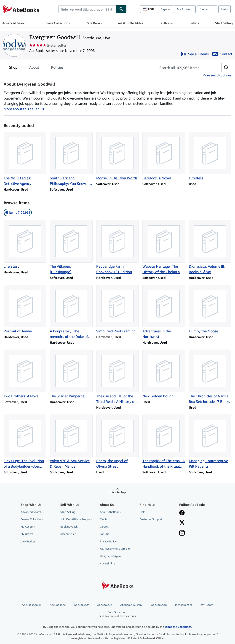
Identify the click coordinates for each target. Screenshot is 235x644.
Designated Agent (111, 556)
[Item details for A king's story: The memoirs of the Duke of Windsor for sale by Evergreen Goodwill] (71, 312)
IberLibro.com (184, 605)
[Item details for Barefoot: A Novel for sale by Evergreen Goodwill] (164, 156)
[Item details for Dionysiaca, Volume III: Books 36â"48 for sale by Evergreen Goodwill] (210, 247)
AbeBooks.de (58, 605)
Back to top (118, 492)
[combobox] (87, 9)
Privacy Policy (108, 541)
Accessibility (107, 563)
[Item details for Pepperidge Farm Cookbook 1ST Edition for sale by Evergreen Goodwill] (117, 247)
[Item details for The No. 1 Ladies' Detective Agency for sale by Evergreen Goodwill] (25, 159)
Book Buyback (69, 527)
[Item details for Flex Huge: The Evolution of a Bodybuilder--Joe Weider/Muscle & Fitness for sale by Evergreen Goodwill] (25, 442)
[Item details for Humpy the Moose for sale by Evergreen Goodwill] (210, 309)
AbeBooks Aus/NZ (131, 605)
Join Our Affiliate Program (76, 519)
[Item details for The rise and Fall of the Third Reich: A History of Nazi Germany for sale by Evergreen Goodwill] (117, 377)
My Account (185, 9)
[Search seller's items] (184, 68)
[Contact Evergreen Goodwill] (222, 54)
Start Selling (224, 23)
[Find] (121, 9)
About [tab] (34, 68)
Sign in (166, 9)
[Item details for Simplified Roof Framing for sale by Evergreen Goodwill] (117, 309)
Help (224, 9)
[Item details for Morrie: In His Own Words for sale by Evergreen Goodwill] (117, 156)
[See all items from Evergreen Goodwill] (195, 54)
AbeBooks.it (104, 605)
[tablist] (36, 67)
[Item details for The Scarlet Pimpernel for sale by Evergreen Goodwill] (71, 374)
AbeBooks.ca (159, 605)
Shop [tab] (13, 68)
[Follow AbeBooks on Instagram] (182, 533)
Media (104, 519)
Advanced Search (14, 23)
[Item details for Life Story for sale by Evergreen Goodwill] (25, 244)
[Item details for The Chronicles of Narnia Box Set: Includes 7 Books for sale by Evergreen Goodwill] (210, 377)
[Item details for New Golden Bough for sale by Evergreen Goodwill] (164, 374)
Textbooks (166, 23)
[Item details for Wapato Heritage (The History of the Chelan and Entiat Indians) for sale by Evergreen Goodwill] (164, 247)
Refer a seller (68, 534)
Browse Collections (56, 23)
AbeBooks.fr (81, 605)
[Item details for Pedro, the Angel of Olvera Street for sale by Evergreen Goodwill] (117, 442)
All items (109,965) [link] (18, 212)
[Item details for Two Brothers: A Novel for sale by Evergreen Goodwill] (25, 374)
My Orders (27, 534)
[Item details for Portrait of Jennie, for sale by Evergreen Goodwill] (25, 309)
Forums (104, 534)
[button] (226, 68)
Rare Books (94, 23)
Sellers (194, 23)
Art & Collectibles (130, 23)
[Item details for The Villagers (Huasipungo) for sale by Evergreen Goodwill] (71, 247)
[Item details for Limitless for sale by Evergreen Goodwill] (210, 156)
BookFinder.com (117, 614)
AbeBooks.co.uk (32, 605)
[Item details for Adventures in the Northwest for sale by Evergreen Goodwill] (164, 312)
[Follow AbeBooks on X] (182, 523)
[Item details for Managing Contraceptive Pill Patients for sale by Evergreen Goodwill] (210, 442)
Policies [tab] (57, 68)
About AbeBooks (110, 512)
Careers (104, 527)
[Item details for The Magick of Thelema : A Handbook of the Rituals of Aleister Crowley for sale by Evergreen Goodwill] (164, 442)
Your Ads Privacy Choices (115, 549)
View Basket (28, 541)
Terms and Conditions (178, 627)
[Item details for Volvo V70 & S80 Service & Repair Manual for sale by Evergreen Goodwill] (71, 442)
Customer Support (151, 519)
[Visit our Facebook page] (182, 513)
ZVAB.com (207, 605)
